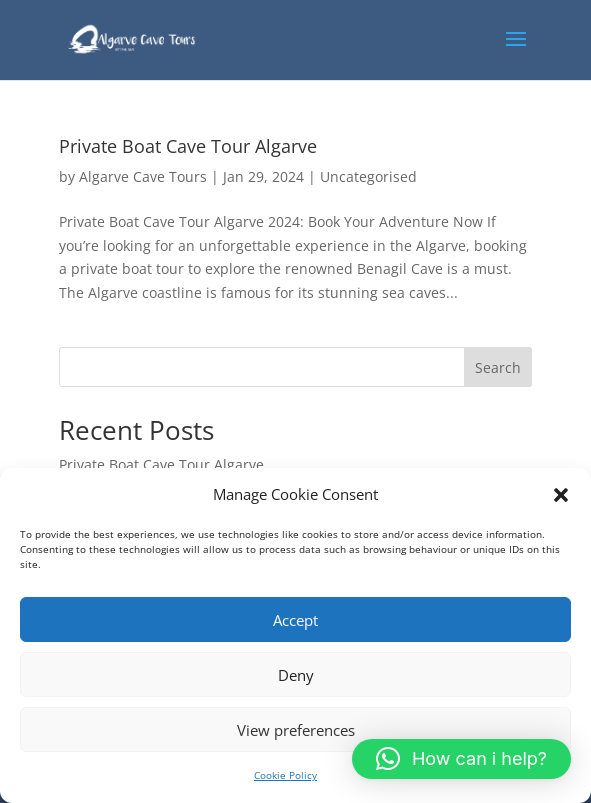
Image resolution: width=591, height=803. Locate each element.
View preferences (296, 730)
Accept (295, 620)
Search (498, 367)
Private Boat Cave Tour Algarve (188, 146)
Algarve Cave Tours (143, 176)
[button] (561, 495)
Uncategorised (368, 176)
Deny (296, 675)
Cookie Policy (285, 775)
